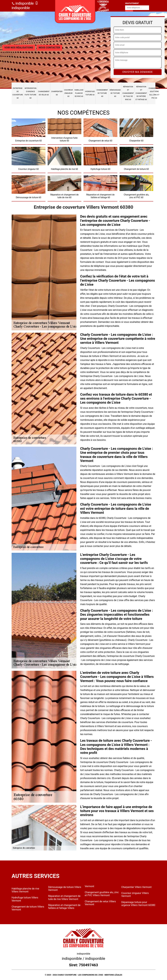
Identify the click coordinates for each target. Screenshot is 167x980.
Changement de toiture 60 (102, 93)
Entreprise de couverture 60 (18, 93)
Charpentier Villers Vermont (137, 887)
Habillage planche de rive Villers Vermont (25, 890)
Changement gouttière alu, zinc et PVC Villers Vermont (102, 894)
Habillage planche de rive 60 (79, 93)
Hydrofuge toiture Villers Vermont (25, 899)
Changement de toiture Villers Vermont (28, 908)
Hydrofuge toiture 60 (90, 93)
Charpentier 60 (57, 93)
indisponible (23, 3)
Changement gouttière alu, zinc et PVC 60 (154, 93)
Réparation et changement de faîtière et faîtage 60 (141, 93)
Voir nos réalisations (19, 48)
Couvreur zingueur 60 (69, 93)
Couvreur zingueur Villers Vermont (135, 895)
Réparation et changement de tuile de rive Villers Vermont (64, 897)
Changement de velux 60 (44, 93)
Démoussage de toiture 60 (115, 93)
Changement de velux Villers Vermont (100, 903)
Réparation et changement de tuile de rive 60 (128, 93)
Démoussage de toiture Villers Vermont (65, 889)
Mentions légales (113, 975)
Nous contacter (49, 48)
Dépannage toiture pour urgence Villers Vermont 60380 (138, 904)
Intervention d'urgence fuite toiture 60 (30, 93)
